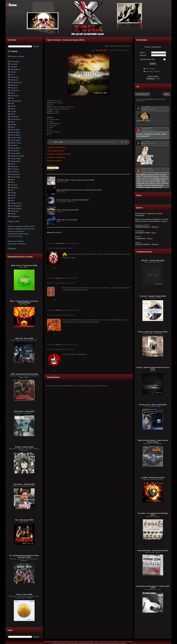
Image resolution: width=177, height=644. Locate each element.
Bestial (138, 237)
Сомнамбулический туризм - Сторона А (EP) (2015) (153, 587)
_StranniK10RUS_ (102, 50)
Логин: (142, 52)
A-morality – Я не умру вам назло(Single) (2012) (153, 514)
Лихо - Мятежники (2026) (24, 520)
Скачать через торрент (56, 151)
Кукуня (138, 243)
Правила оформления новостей (21, 229)
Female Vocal (126, 46)
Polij (58, 345)
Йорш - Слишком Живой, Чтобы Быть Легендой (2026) (24, 302)
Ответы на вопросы (16, 231)
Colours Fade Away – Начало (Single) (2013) (73, 200)
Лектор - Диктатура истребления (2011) (153, 332)
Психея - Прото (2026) (24, 594)
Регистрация (150, 69)
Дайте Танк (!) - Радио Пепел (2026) (24, 265)
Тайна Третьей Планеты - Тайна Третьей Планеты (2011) (153, 441)
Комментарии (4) (54, 232)
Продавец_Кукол (142, 225)
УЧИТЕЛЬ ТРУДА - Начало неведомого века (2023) (75, 180)
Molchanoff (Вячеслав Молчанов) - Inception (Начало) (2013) (79, 190)
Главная (14, 51)
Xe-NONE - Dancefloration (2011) (153, 478)
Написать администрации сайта (21, 226)
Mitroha (59, 310)
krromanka (139, 231)
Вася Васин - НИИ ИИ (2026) (24, 484)
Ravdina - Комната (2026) (24, 447)
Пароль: (143, 55)
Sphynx (59, 278)
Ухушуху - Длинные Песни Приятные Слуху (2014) (153, 368)
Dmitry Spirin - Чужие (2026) (24, 411)
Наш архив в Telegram (17, 244)
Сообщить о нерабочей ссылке (59, 154)
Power (111, 46)
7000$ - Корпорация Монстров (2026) (24, 374)
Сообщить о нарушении (56, 157)
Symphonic (118, 46)
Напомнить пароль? (153, 71)
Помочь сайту (14, 221)
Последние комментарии (18, 234)
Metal (107, 46)
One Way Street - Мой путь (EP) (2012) (153, 405)
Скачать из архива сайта (56, 147)
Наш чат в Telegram (16, 241)
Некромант (60, 243)
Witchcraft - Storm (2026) (24, 338)
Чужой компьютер (147, 59)
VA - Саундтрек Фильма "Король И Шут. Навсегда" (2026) (24, 556)
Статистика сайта (15, 236)
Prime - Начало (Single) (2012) (68, 210)
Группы (12, 249)
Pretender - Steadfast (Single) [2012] (153, 296)
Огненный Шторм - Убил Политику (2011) (153, 551)
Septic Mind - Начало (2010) (67, 220)
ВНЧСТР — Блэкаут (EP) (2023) (153, 260)
